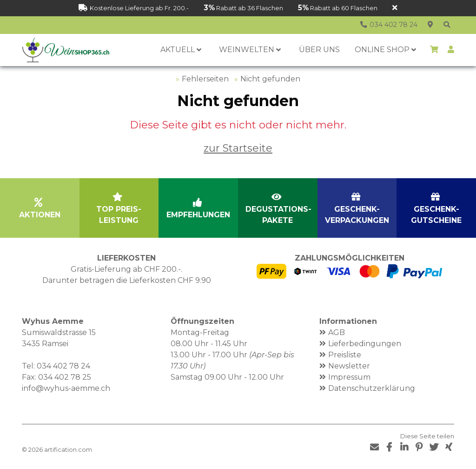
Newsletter (349, 366)
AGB (337, 332)
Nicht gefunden (270, 79)
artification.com (68, 450)
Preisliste (345, 355)
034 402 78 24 (63, 366)
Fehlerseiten (205, 79)
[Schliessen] (395, 8)
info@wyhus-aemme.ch (66, 388)
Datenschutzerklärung (372, 388)
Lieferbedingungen (365, 344)
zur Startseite (238, 148)
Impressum (349, 377)
